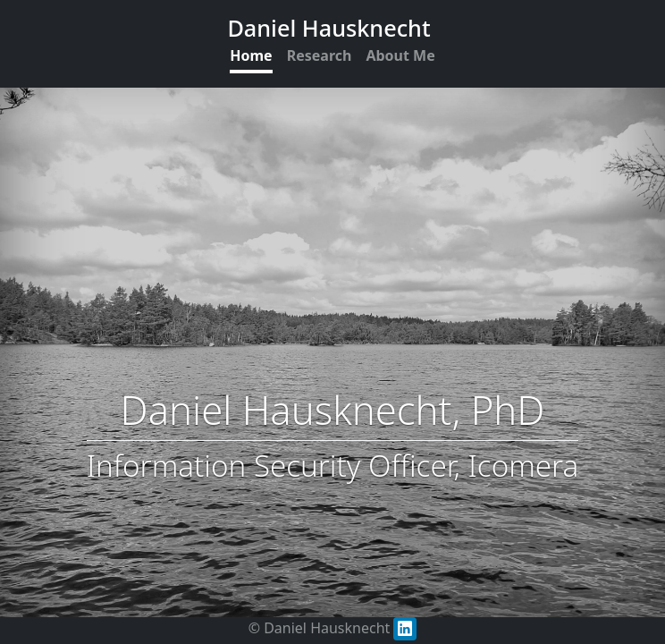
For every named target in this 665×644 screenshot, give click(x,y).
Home (251, 55)
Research (320, 55)
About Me (400, 55)
